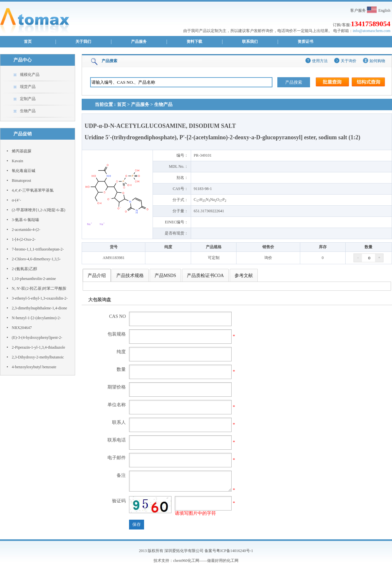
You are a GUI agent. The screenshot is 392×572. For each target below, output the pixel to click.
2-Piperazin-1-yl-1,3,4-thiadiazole (38, 347)
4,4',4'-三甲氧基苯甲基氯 (33, 190)
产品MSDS (165, 276)
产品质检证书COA (205, 276)
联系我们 (250, 42)
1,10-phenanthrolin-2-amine (34, 279)
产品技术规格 (130, 276)
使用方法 (320, 61)
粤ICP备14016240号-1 (235, 551)
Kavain (17, 161)
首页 (28, 42)
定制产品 (28, 99)
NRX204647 (22, 328)
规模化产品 (30, 75)
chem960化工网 (186, 561)
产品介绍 (97, 276)
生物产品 (28, 111)
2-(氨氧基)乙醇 (24, 269)
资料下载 (194, 42)
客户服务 (358, 10)
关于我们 (83, 42)
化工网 (233, 561)
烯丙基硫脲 (22, 151)
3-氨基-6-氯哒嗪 (25, 220)
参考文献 (244, 276)
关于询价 (349, 61)
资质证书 (305, 42)
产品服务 (139, 42)
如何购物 (377, 61)
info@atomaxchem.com (372, 31)
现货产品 (28, 87)
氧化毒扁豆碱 (24, 171)
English (384, 10)
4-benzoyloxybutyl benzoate (34, 367)
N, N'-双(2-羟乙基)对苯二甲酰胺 (39, 288)
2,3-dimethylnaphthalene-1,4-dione (39, 308)
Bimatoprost (21, 181)
